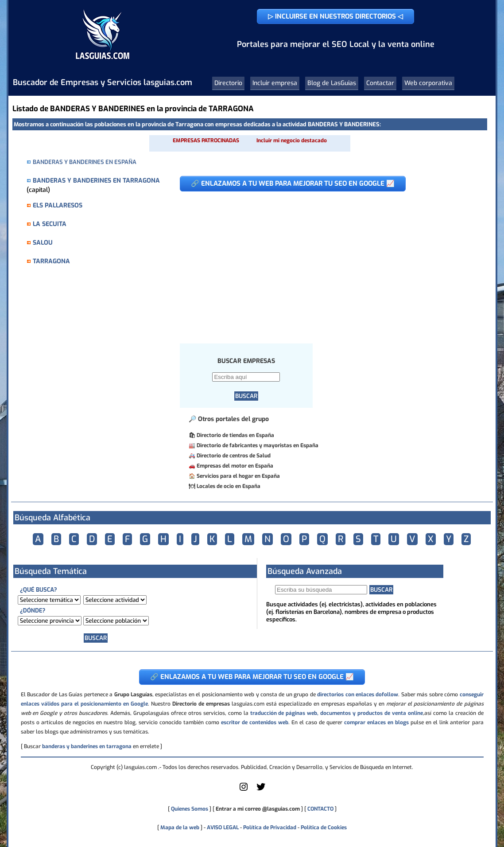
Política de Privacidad (270, 827)
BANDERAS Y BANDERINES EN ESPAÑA (85, 162)
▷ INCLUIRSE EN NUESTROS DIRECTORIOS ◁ (335, 16)
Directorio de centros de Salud (234, 456)
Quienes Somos (190, 809)
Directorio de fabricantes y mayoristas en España (258, 445)
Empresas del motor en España (235, 466)
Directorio (228, 83)
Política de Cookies (324, 827)
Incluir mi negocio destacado (292, 141)
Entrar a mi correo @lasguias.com (258, 809)
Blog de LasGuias (332, 83)
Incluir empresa (275, 83)
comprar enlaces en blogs (376, 722)
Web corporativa (428, 83)
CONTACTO (320, 809)
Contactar (380, 83)
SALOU (43, 243)
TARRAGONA (51, 261)
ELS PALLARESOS (58, 205)
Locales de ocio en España (229, 486)
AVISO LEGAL (223, 827)
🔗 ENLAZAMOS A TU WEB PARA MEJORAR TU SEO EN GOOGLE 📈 (293, 183)
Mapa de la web (179, 827)
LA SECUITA (50, 224)
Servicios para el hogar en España (238, 476)
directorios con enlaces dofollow (358, 695)
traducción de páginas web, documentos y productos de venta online (337, 713)
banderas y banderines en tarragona (87, 746)
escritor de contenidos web (255, 722)
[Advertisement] (324, 263)
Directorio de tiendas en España (235, 435)
